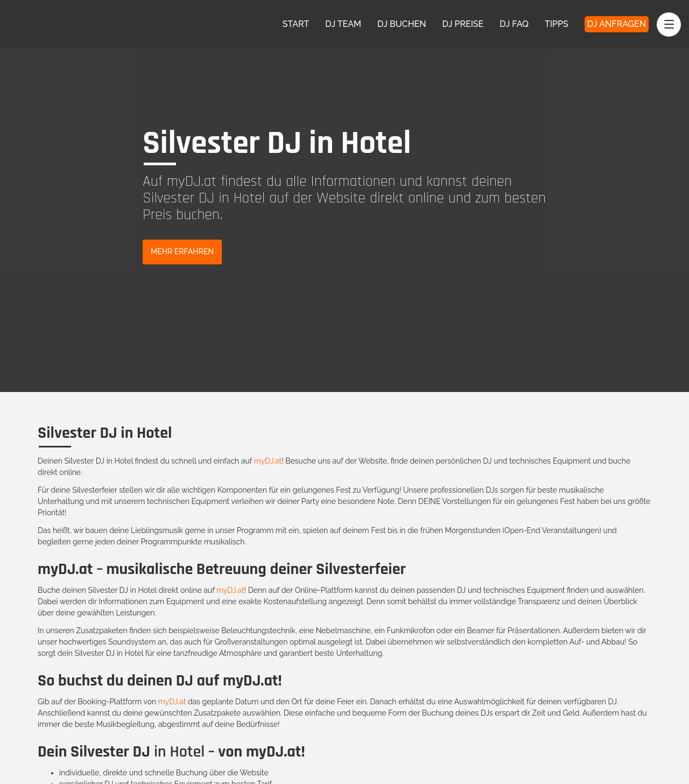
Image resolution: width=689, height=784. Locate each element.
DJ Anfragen (617, 24)
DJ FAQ (514, 24)
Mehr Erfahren (182, 251)
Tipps (557, 24)
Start (296, 24)
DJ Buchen (402, 24)
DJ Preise (463, 24)
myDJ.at (268, 461)
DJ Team (343, 24)
